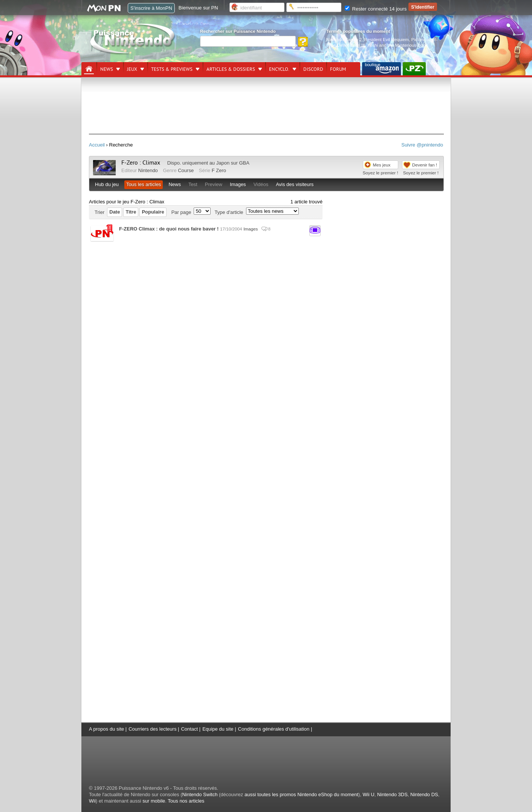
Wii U (369, 794)
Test (193, 184)
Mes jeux (382, 165)
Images (238, 184)
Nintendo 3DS (392, 794)
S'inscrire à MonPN (151, 8)
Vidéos (261, 184)
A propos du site (106, 729)
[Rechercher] (248, 41)
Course (186, 170)
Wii (92, 801)
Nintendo (148, 170)
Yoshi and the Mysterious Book (397, 45)
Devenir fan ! (425, 165)
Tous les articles (144, 184)
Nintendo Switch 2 (344, 39)
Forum (338, 69)
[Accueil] (89, 69)
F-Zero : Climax (141, 163)
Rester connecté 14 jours (376, 9)
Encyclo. (279, 69)
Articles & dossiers (231, 69)
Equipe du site (218, 729)
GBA (244, 163)
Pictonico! (421, 39)
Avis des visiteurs (295, 184)
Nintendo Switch (200, 794)
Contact (189, 729)
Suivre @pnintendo (422, 145)
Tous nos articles (186, 801)
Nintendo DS (424, 794)
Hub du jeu (107, 184)
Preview (214, 184)
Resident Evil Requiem (387, 39)
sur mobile (154, 801)
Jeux (132, 69)
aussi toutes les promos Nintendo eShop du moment (301, 794)
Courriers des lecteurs (152, 729)
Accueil (97, 145)
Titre (131, 212)
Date (115, 212)
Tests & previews (172, 69)
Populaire (153, 212)
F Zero (219, 170)
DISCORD (313, 69)
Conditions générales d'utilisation (274, 729)
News (107, 69)
